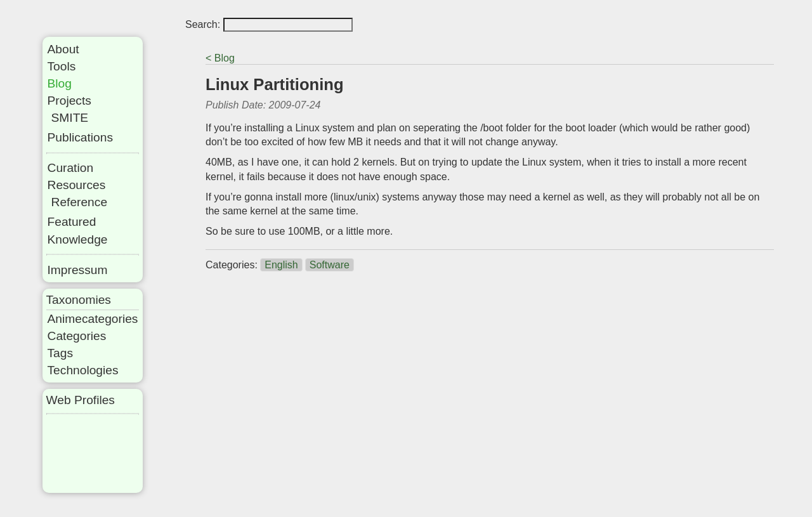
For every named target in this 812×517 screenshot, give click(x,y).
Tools (62, 66)
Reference (80, 202)
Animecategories (93, 319)
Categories (77, 336)
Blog (60, 83)
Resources (77, 185)
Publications (80, 137)
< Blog (220, 58)
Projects (69, 101)
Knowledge (78, 239)
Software (330, 265)
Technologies (83, 370)
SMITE (70, 118)
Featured (72, 222)
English (281, 265)
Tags (61, 353)
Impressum (78, 270)
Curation (71, 168)
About (63, 49)
